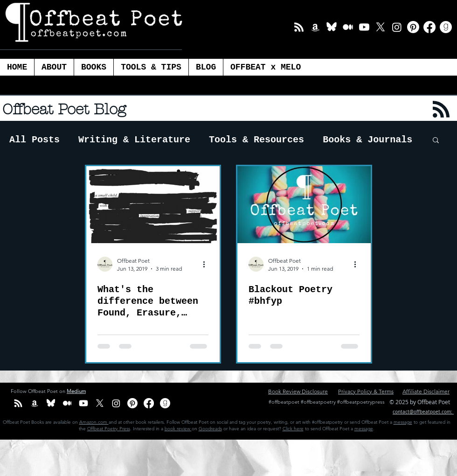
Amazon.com (94, 422)
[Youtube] (364, 27)
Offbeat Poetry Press (109, 429)
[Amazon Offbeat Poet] (315, 27)
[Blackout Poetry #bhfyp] (304, 205)
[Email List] (299, 27)
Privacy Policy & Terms (366, 391)
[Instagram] (397, 27)
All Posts (35, 140)
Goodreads (210, 429)
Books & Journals (367, 140)
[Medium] (348, 27)
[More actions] (207, 264)
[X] (381, 27)
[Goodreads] (446, 27)
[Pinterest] (413, 27)
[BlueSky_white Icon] (332, 27)
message (403, 422)
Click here (293, 429)
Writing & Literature (134, 140)
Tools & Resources (256, 140)
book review (178, 429)
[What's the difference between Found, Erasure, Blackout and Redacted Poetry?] (153, 205)
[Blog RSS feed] (441, 110)
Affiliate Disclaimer (426, 391)
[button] (151, 67)
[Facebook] (429, 27)
